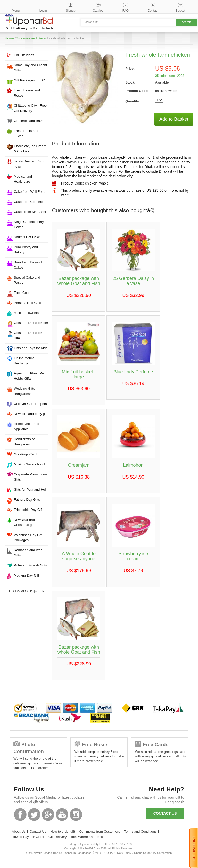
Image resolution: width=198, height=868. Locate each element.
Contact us (165, 813)
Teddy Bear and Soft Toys (29, 164)
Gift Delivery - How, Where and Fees (76, 837)
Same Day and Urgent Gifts (31, 68)
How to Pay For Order (28, 837)
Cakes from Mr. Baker (30, 212)
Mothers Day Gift (27, 575)
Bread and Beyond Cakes (28, 265)
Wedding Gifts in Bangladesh (26, 391)
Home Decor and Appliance (27, 426)
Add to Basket (174, 119)
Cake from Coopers (28, 202)
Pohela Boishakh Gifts (30, 565)
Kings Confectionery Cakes (29, 224)
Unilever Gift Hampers (30, 404)
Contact (153, 11)
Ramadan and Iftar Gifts (28, 553)
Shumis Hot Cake (27, 237)
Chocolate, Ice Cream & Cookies (30, 149)
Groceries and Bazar (31, 38)
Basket (180, 11)
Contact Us (38, 832)
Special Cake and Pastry (27, 280)
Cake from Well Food (30, 192)
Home (9, 38)
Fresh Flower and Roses (27, 93)
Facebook (20, 815)
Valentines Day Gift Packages (28, 537)
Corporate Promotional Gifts (31, 477)
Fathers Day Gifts (27, 500)
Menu (16, 11)
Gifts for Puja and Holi (30, 490)
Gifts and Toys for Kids (31, 348)
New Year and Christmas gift (24, 522)
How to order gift (63, 832)
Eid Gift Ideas (24, 55)
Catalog (98, 11)
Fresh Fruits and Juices (26, 133)
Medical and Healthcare (23, 179)
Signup (71, 11)
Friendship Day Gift (28, 510)
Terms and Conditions (141, 832)
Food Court (22, 293)
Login (43, 11)
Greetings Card (25, 454)
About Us (19, 832)
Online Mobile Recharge (24, 361)
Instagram (76, 815)
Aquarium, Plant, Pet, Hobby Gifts (30, 376)
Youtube (62, 815)
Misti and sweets (26, 313)
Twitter (34, 815)
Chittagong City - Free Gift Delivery (30, 108)
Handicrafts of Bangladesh (24, 442)
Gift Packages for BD (30, 80)
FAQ (126, 11)
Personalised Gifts (28, 303)
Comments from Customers (100, 832)
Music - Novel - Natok (30, 464)
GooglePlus (48, 815)
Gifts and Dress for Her (31, 323)
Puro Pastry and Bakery (26, 250)
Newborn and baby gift (31, 414)
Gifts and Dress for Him (28, 335)
